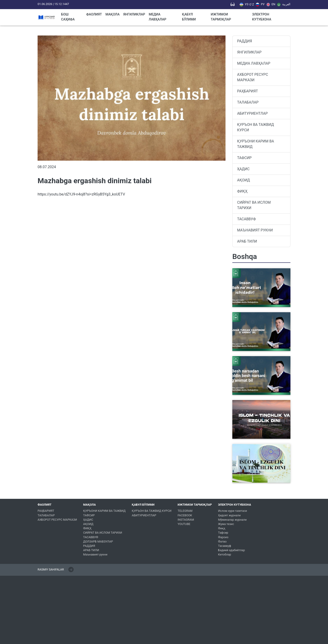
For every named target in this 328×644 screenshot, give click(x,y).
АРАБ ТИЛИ (247, 241)
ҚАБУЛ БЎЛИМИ (189, 17)
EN (271, 4)
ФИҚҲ (242, 191)
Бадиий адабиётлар (231, 550)
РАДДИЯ (245, 41)
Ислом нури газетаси (232, 511)
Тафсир (223, 533)
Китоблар (224, 554)
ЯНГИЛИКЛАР (134, 14)
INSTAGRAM (186, 520)
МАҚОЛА (113, 14)
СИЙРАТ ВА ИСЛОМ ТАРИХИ (254, 205)
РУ (260, 4)
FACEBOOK (185, 515)
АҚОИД (243, 180)
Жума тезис (226, 524)
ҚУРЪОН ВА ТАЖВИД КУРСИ (255, 127)
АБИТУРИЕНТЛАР (252, 113)
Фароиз (223, 537)
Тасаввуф (224, 546)
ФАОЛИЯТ (94, 14)
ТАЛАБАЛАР (248, 102)
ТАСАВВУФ (246, 219)
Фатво (222, 541)
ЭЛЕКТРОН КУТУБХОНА (262, 17)
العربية (284, 4)
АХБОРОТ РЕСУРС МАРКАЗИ (253, 77)
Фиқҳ (222, 528)
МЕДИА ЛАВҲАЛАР (158, 17)
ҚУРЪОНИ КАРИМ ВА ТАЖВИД (256, 144)
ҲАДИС (243, 169)
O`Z (251, 5)
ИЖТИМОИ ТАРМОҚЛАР (221, 17)
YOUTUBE (184, 524)
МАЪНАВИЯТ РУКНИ (255, 230)
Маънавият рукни (95, 554)
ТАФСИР (244, 158)
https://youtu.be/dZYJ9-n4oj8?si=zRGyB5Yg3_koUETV (81, 194)
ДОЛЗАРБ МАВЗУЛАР (98, 541)
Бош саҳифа (68, 17)
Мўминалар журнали (232, 520)
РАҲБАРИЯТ (247, 91)
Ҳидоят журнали (229, 515)
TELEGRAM (185, 511)
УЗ (244, 4)
